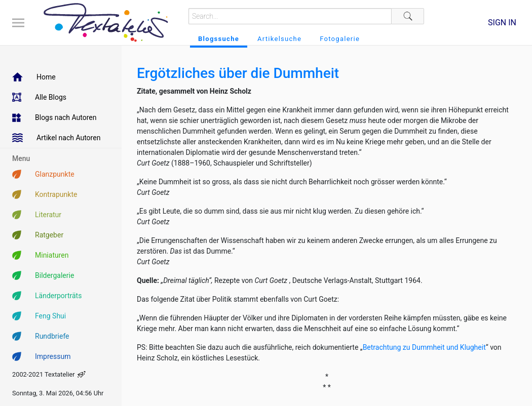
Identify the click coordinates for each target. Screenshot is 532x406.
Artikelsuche (279, 39)
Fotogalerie (340, 39)
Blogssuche (219, 39)
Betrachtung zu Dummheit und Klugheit (424, 347)
